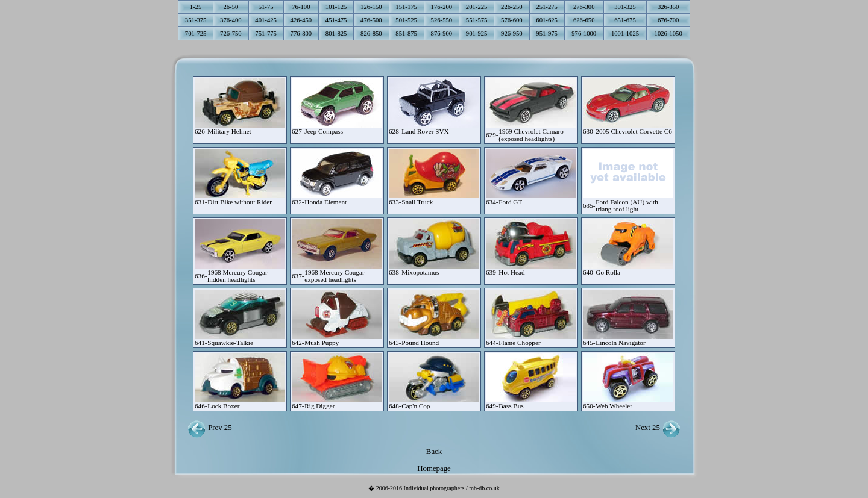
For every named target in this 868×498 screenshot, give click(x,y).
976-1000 (584, 33)
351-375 (196, 20)
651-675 (625, 20)
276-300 (584, 7)
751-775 (266, 33)
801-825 (336, 33)
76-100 (301, 7)
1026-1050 (668, 33)
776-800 (301, 33)
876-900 (442, 33)
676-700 (668, 20)
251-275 (547, 7)
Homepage (434, 468)
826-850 (371, 33)
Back (434, 452)
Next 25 (658, 428)
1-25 (196, 7)
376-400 (231, 20)
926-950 (512, 33)
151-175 (406, 7)
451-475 (336, 20)
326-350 (668, 7)
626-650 (584, 20)
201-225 (477, 7)
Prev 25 (210, 428)
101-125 (336, 7)
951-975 (547, 33)
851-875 (406, 33)
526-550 (442, 20)
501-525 (406, 20)
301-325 (625, 7)
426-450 (301, 20)
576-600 (512, 20)
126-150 (371, 7)
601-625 (547, 20)
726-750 (231, 33)
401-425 (266, 20)
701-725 (196, 33)
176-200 (442, 7)
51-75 (266, 7)
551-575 (477, 20)
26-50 (231, 7)
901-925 (477, 33)
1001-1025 (625, 33)
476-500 (371, 20)
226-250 (512, 7)
